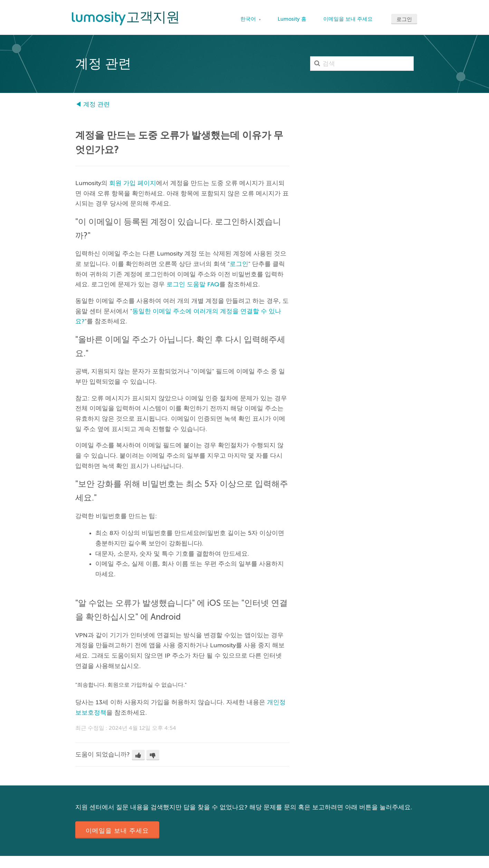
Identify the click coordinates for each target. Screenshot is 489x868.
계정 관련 (97, 104)
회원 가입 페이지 (133, 183)
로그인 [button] (404, 19)
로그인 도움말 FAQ (193, 284)
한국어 (249, 19)
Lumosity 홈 (292, 19)
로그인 (239, 264)
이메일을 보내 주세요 (348, 19)
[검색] (362, 64)
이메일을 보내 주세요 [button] (117, 831)
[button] (138, 755)
